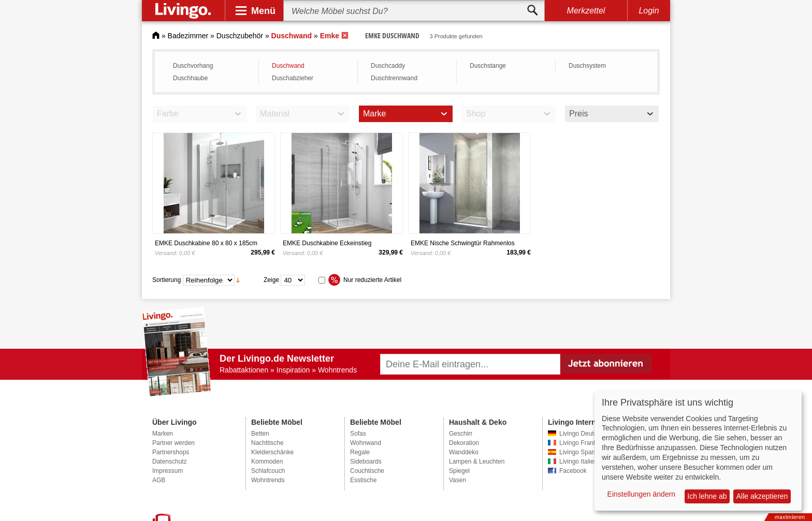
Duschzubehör (240, 36)
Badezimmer (188, 36)
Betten (260, 434)
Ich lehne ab (707, 496)
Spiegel (459, 471)
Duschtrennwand (394, 78)
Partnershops (171, 452)
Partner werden (173, 443)
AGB (159, 480)
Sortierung (166, 280)
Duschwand (288, 66)
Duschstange (488, 66)
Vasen (458, 480)
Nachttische (267, 443)
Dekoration (464, 443)
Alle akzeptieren (762, 496)
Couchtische (367, 471)
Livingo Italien (578, 462)
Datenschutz (170, 462)
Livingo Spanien (581, 452)
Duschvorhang (193, 66)
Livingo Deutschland (587, 434)
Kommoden (267, 462)
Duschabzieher (293, 78)
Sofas (358, 434)
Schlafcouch (268, 471)
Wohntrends (268, 480)
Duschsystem (587, 66)
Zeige (271, 280)
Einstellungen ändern (642, 494)
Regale (360, 452)
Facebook (573, 471)
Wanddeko (464, 452)
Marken (163, 434)
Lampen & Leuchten (477, 462)
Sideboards (366, 462)
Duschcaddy (388, 66)
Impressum (168, 471)
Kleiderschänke (272, 452)
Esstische (363, 480)
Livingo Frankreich (585, 443)
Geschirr (461, 434)
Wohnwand (366, 443)
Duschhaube (190, 78)
